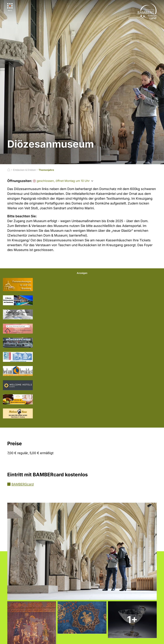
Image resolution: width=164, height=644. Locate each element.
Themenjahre (46, 170)
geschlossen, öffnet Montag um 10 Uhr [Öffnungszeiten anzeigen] (61, 181)
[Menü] (10, 7)
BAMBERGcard (23, 484)
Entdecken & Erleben (24, 170)
